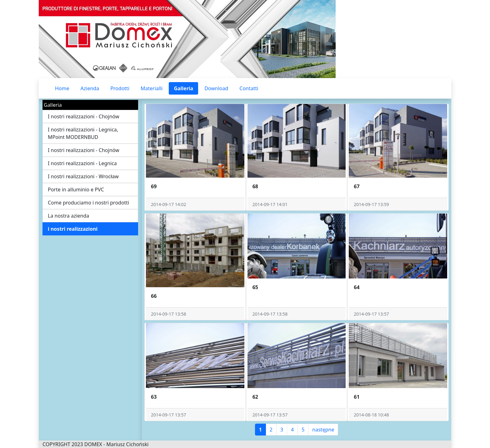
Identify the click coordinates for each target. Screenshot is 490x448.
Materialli (152, 88)
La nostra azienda (68, 216)
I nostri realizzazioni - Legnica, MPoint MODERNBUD (83, 133)
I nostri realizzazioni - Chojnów (84, 116)
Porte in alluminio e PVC (76, 190)
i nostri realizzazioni (73, 229)
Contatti (249, 88)
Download (216, 88)
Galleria (183, 88)
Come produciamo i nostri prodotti (88, 203)
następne (323, 430)
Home (62, 88)
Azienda (90, 88)
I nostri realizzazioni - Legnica (82, 163)
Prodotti (120, 88)
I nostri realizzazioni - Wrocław (83, 176)
